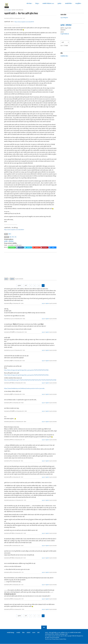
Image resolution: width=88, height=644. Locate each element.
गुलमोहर (59, 4)
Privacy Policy (55, 639)
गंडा (15, 237)
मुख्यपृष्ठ (10, 10)
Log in (8, 279)
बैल (13, 237)
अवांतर (10, 234)
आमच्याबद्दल (62, 634)
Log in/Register (65, 18)
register (17, 279)
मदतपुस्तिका (78, 4)
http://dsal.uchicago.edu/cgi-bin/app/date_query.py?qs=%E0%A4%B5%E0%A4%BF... (27, 370)
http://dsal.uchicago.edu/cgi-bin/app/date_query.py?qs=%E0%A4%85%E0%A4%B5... (27, 375)
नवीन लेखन (29, 4)
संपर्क (66, 634)
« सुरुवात (19, 286)
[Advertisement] (30, 264)
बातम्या (34, 633)
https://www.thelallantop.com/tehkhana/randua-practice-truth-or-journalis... (25, 389)
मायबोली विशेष (68, 4)
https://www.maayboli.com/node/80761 (25, 22)
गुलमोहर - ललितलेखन (9, 241)
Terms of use (48, 639)
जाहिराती (28, 633)
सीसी (38, 633)
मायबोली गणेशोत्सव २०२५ (48, 4)
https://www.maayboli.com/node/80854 (15, 230)
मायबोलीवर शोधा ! (64, 56)
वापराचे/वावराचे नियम (49, 634)
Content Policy (63, 639)
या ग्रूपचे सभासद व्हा (65, 34)
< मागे (26, 286)
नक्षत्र (10, 237)
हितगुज (37, 4)
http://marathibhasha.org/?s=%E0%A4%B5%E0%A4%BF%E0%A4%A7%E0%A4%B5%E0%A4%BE (30, 380)
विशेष (23, 633)
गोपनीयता (57, 634)
